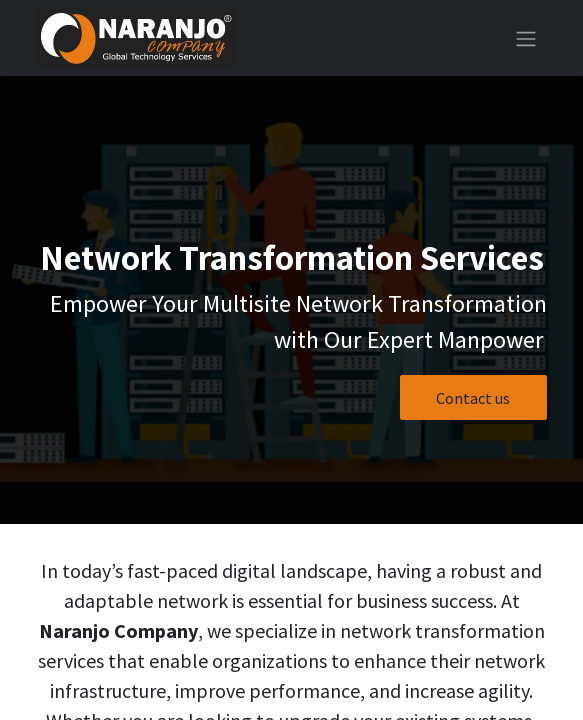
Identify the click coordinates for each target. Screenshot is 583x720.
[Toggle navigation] (526, 38)
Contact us (473, 398)
